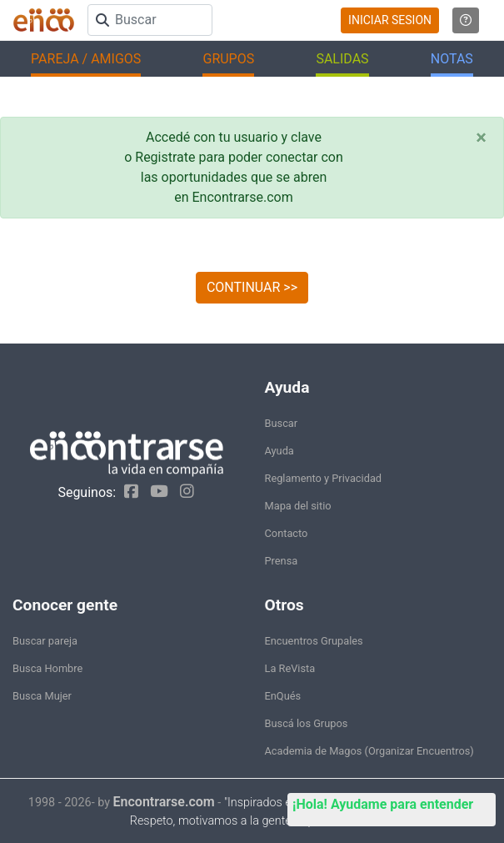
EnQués (283, 696)
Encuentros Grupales (314, 641)
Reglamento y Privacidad (324, 478)
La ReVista (290, 668)
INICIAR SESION (390, 20)
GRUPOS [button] (228, 59)
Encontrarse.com (164, 802)
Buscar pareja (45, 641)
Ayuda (279, 451)
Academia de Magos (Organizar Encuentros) (369, 751)
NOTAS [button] (452, 59)
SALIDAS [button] (342, 59)
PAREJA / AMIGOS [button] (86, 59)
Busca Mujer (42, 696)
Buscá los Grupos (307, 723)
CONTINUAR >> (252, 287)
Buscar (282, 423)
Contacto (287, 533)
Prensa (282, 561)
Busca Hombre (47, 668)
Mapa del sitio (298, 506)
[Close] (481, 138)
